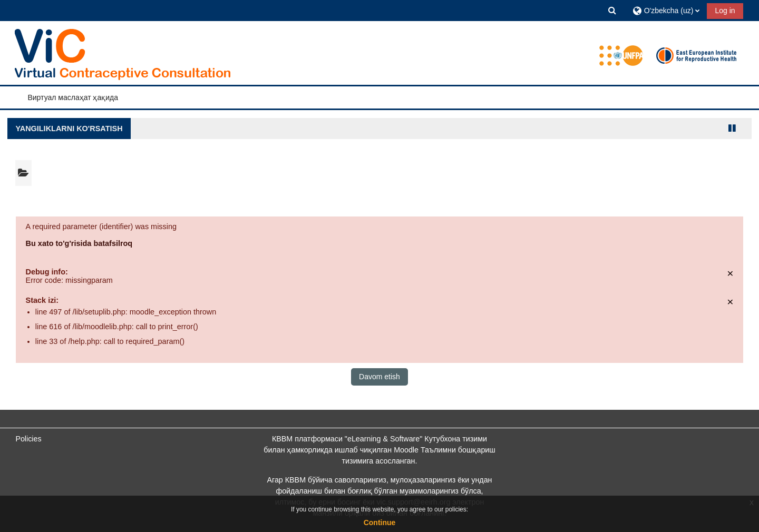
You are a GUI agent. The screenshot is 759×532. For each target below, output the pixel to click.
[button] (612, 10)
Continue (380, 523)
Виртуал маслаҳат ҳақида (73, 97)
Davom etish (379, 377)
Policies (28, 439)
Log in (725, 11)
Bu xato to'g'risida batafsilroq (79, 243)
